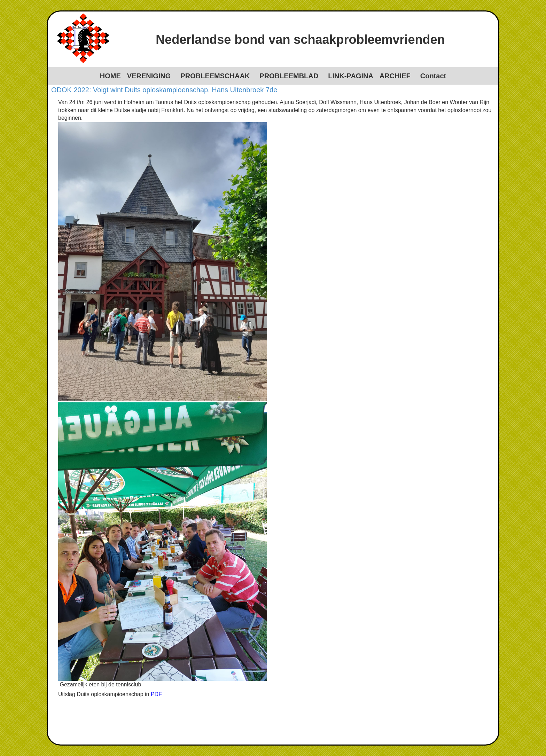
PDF (156, 694)
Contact (433, 76)
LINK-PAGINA (351, 76)
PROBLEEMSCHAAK (215, 76)
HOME (110, 76)
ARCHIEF (395, 76)
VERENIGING (149, 76)
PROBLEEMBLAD (289, 76)
